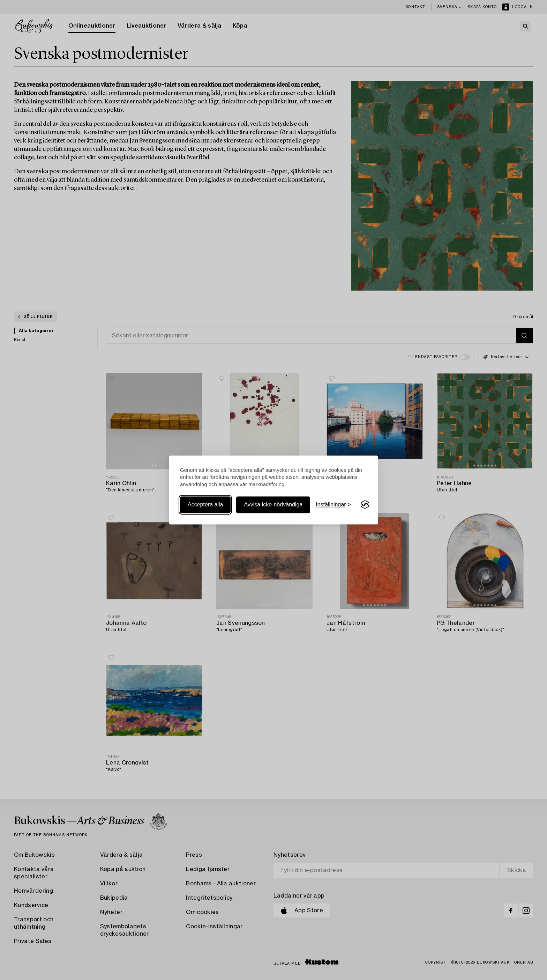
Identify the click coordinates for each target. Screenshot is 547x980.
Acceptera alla (205, 504)
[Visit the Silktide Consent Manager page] (365, 505)
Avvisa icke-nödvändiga (273, 504)
